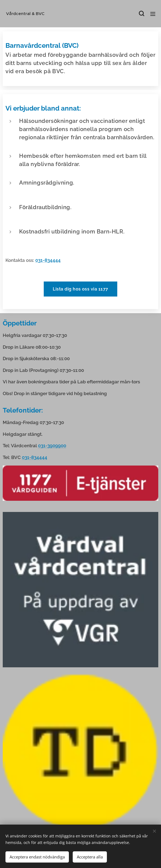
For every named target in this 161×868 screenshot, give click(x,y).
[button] (141, 14)
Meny (153, 14)
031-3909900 (52, 446)
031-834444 (48, 260)
